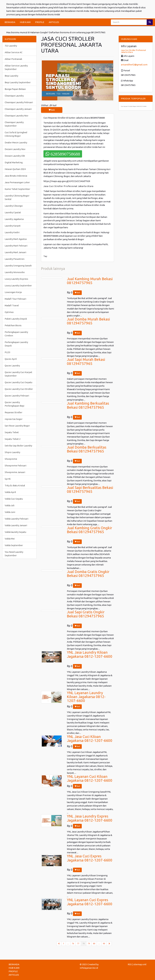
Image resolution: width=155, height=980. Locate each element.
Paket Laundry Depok (16, 319)
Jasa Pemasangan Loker (17, 182)
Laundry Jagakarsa (14, 219)
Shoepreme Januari (15, 472)
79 (89, 944)
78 (84, 943)
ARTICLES (54, 22)
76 (73, 944)
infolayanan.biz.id (89, 968)
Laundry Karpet (13, 226)
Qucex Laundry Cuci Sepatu (18, 382)
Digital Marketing (14, 162)
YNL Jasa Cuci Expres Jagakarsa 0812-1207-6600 (90, 858)
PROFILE (40, 22)
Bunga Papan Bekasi (15, 89)
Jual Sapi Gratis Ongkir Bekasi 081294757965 (86, 614)
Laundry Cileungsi (14, 206)
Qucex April (11, 359)
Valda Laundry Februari (16, 519)
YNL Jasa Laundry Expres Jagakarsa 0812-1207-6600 (90, 818)
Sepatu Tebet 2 (13, 439)
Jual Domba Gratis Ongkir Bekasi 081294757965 (88, 574)
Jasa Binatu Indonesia (16, 176)
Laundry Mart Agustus (16, 239)
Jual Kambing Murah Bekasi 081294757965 (90, 281)
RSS (130, 964)
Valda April (10, 492)
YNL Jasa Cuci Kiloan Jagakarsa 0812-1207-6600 (90, 739)
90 (104, 944)
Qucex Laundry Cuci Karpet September (18, 374)
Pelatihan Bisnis (13, 325)
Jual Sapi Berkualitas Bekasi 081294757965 (90, 490)
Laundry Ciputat (13, 212)
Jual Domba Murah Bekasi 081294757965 (88, 321)
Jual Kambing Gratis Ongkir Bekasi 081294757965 (89, 530)
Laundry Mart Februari (16, 246)
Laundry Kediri (12, 232)
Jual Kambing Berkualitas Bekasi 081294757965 (88, 405)
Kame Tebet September (17, 189)
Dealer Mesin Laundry (16, 142)
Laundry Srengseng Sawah (18, 266)
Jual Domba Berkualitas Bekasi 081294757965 (87, 449)
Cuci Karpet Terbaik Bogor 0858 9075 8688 (134, 106)
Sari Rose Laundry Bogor (17, 426)
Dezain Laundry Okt (15, 156)
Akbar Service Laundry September (16, 67)
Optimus (9, 312)
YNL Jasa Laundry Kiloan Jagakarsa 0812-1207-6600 (90, 654)
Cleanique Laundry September (14, 124)
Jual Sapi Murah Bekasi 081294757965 (86, 361)
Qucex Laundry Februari (17, 396)
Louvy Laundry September (18, 286)
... (68, 944)
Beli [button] (52, 110)
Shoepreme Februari (16, 466)
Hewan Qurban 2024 (15, 169)
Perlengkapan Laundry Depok (16, 344)
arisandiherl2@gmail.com (134, 65)
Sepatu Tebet (12, 432)
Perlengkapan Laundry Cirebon (16, 334)
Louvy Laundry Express (16, 279)
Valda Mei (10, 539)
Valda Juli (10, 505)
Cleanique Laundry (14, 96)
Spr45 (8, 479)
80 (94, 944)
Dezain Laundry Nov (15, 149)
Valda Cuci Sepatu (14, 499)
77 (78, 944)
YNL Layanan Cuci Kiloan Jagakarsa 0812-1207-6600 (90, 778)
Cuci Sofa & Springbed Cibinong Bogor (16, 134)
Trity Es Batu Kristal (15, 485)
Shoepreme (11, 459)
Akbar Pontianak (13, 59)
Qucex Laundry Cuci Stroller (19, 389)
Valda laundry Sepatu (15, 532)
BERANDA (10, 22)
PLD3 (7, 352)
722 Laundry (11, 46)
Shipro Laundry (12, 452)
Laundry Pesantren (15, 259)
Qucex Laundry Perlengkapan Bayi (14, 404)
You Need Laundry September (14, 554)
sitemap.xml (140, 964)
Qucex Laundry (12, 366)
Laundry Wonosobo (15, 272)
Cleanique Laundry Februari (19, 102)
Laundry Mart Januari (15, 252)
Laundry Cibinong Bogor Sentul (17, 197)
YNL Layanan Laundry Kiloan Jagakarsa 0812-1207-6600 (86, 697)
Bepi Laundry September (18, 82)
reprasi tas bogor (14, 419)
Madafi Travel (12, 305)
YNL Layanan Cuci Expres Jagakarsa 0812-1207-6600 (90, 902)
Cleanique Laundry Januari (18, 109)
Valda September (14, 545)
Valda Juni (10, 512)
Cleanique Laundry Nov (16, 116)
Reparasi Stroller (13, 412)
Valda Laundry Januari (16, 525)
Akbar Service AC (14, 52)
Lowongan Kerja (13, 292)
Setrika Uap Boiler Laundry (18, 446)
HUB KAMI (25, 22)
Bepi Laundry (11, 76)
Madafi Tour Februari (15, 299)
